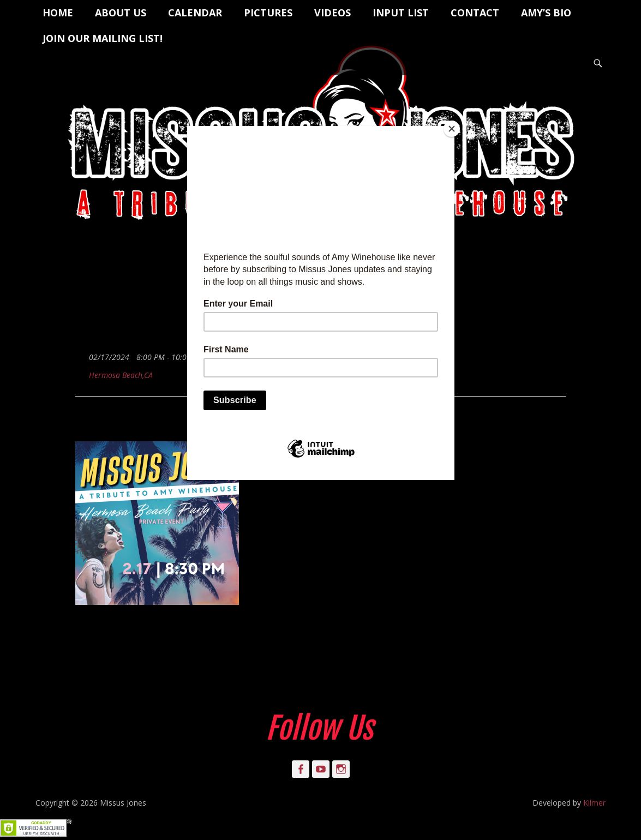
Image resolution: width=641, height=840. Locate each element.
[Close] (452, 129)
